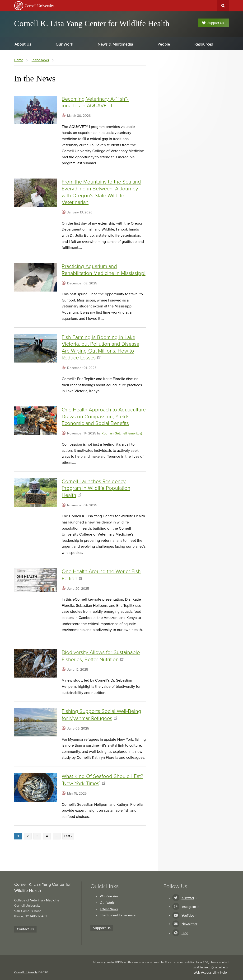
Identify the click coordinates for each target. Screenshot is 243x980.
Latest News (109, 909)
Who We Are (109, 896)
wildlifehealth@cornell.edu (211, 967)
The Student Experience (118, 915)
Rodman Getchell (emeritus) (122, 433)
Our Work (107, 903)
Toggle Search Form (223, 6)
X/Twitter (189, 898)
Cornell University (26, 972)
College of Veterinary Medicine (37, 900)
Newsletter (189, 924)
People (164, 44)
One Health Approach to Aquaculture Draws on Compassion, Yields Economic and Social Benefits (104, 417)
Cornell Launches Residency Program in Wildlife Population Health (96, 488)
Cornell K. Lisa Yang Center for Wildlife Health (92, 23)
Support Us (213, 23)
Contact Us (25, 929)
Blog (185, 933)
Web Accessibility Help (210, 973)
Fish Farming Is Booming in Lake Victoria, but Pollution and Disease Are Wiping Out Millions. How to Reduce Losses (100, 348)
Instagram (190, 907)
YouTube (189, 916)
